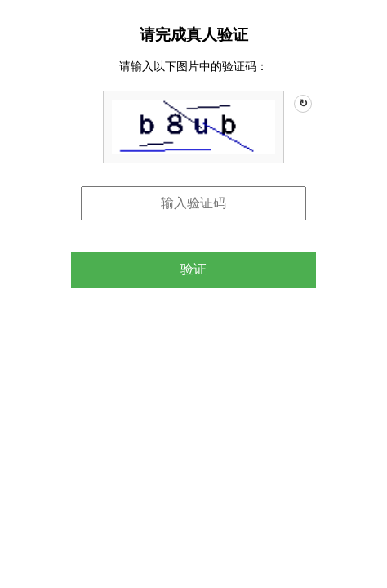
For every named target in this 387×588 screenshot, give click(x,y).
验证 (193, 269)
